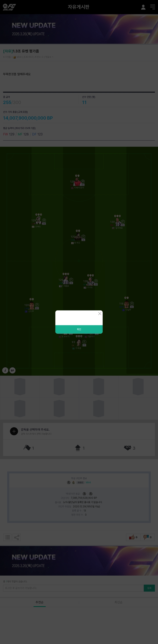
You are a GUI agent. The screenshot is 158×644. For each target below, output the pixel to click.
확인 (79, 329)
